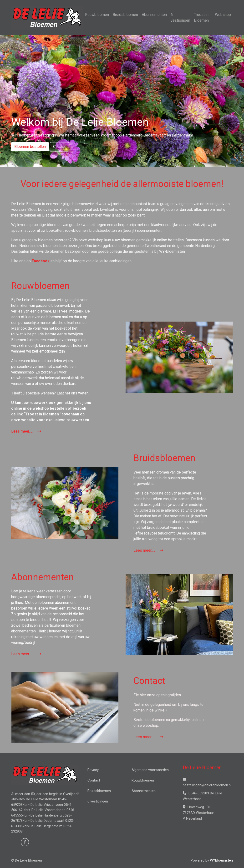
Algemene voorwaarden (150, 770)
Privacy (93, 770)
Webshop (223, 15)
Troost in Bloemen (201, 18)
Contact (59, 147)
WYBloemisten (221, 860)
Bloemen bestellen (30, 147)
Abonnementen (154, 15)
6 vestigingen (180, 18)
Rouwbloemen (97, 15)
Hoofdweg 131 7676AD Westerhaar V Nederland (198, 813)
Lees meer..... (26, 431)
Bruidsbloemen (125, 15)
